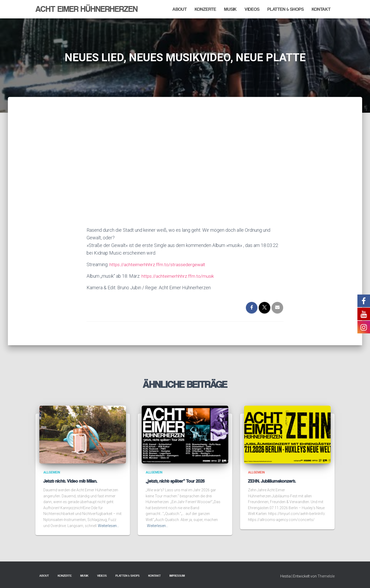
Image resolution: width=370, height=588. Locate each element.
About (180, 9)
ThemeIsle (326, 576)
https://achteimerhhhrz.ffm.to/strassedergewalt (158, 264)
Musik (230, 9)
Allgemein (52, 472)
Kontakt (321, 9)
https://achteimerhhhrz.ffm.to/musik (178, 276)
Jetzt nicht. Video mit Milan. (70, 481)
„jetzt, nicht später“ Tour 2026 (175, 481)
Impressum (177, 576)
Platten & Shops (286, 9)
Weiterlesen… (109, 526)
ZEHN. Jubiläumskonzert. (272, 481)
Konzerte (205, 9)
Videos (252, 9)
